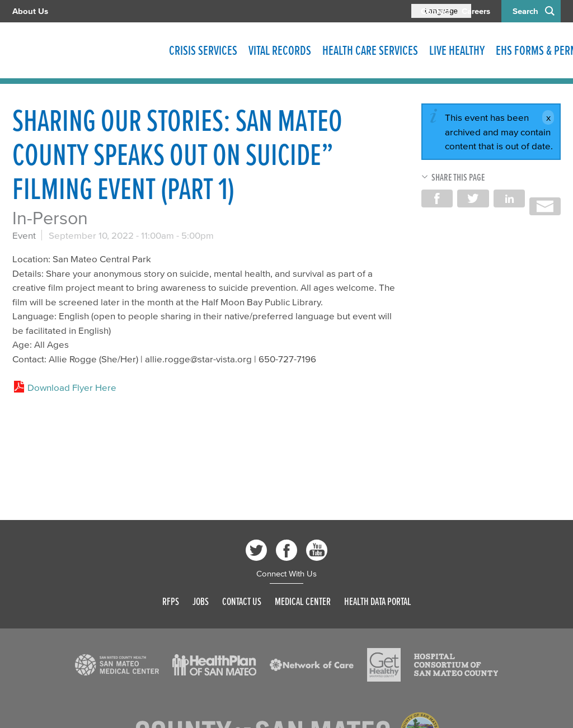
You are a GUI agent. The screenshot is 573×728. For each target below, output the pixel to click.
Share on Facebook (437, 198)
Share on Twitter (473, 198)
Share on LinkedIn (509, 198)
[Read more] (117, 665)
